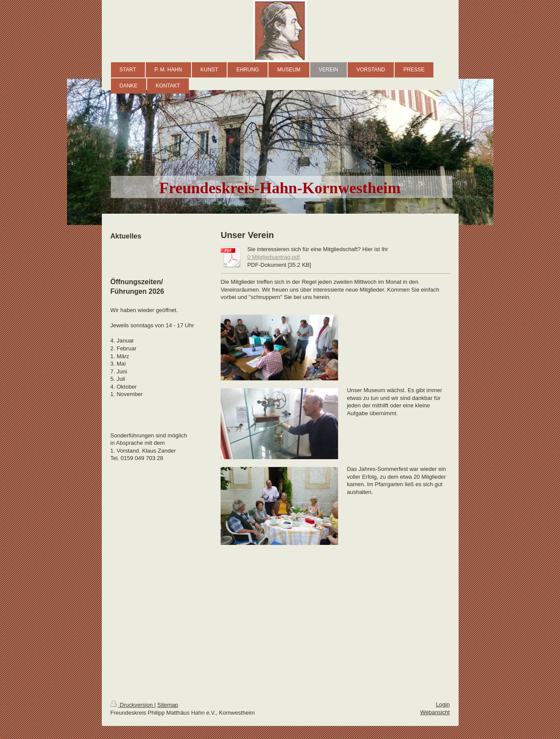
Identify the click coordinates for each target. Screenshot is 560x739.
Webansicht (435, 712)
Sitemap (168, 705)
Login (443, 704)
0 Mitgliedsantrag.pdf (273, 257)
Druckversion (132, 705)
